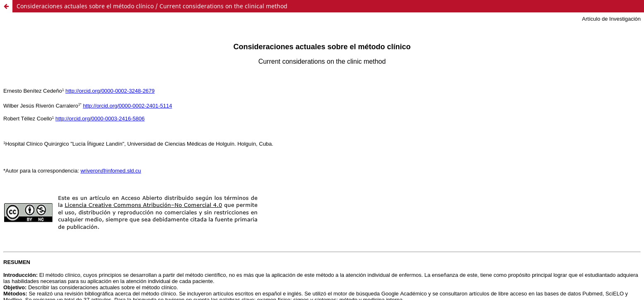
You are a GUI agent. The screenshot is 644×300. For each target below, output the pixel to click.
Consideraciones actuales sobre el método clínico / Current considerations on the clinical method (152, 6)
